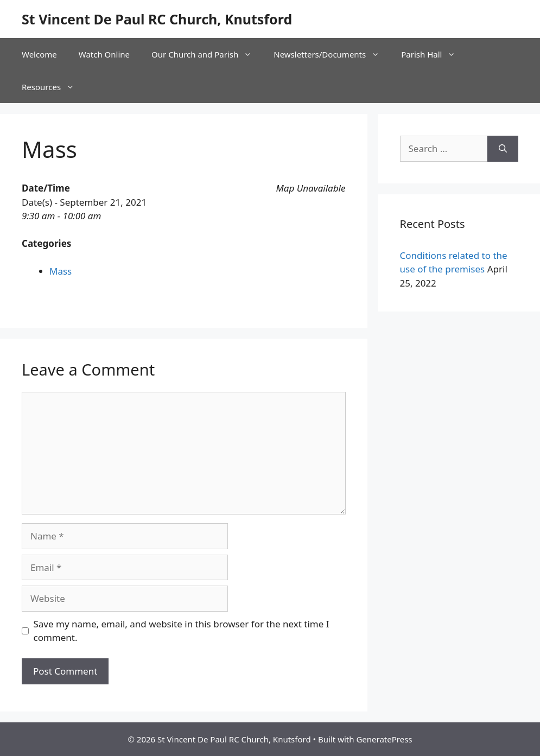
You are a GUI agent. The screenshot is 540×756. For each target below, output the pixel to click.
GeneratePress (384, 739)
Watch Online (104, 54)
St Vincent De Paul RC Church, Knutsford (157, 19)
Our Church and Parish (207, 54)
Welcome (39, 54)
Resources (53, 87)
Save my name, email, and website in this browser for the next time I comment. (182, 631)
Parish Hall (434, 54)
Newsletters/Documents (332, 54)
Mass (61, 271)
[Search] (503, 149)
